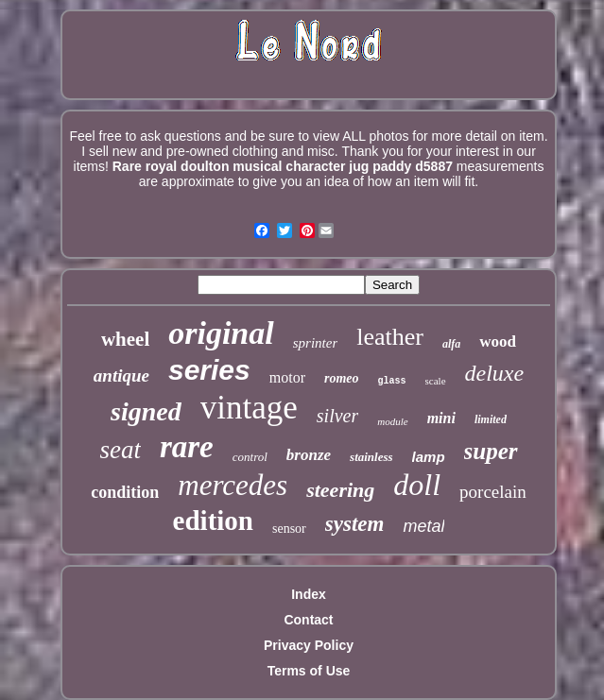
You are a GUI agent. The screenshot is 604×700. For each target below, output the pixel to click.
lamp (429, 457)
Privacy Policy (309, 645)
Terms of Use (309, 671)
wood (498, 341)
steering (340, 490)
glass (392, 381)
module (392, 421)
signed (146, 411)
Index (309, 594)
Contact (308, 620)
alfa (451, 344)
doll (417, 485)
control (250, 457)
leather (390, 337)
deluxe (495, 373)
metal (423, 526)
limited (491, 419)
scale (436, 381)
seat (120, 450)
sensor (289, 529)
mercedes (233, 485)
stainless (371, 457)
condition (125, 492)
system (355, 524)
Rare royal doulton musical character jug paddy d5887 (283, 166)
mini (441, 418)
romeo (342, 378)
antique (121, 376)
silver (337, 416)
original (221, 333)
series (209, 370)
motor (287, 377)
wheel (125, 339)
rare (187, 447)
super (491, 451)
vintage (249, 408)
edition (213, 521)
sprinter (316, 343)
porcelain (493, 492)
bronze (309, 455)
